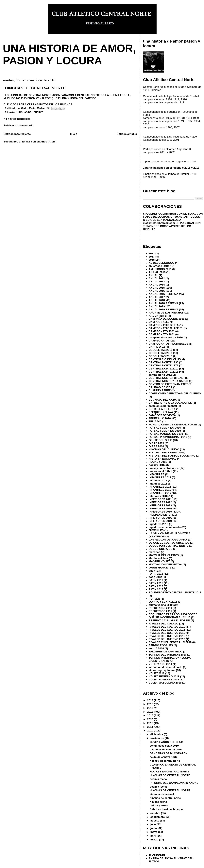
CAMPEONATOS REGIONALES (169, 344)
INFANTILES (157, 474)
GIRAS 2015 (156, 443)
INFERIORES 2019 (160, 521)
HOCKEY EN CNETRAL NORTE (170, 772)
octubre (156, 813)
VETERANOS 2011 (161, 664)
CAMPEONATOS (159, 341)
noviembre (158, 738)
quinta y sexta (159, 805)
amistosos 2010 (159, 266)
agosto (155, 821)
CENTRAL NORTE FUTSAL (166, 378)
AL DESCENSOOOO (162, 263)
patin (152, 571)
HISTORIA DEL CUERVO (164, 453)
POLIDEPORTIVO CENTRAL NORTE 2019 (175, 592)
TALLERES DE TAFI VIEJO (166, 652)
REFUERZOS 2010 (160, 608)
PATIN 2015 (156, 583)
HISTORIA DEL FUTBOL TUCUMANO (172, 456)
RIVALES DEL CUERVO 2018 (167, 636)
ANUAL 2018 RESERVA (164, 303)
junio (154, 828)
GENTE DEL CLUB (161, 440)
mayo (154, 832)
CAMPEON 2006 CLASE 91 (166, 328)
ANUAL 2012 (157, 278)
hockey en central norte (164, 468)
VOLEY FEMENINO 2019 (164, 676)
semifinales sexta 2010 (164, 746)
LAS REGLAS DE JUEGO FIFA (168, 540)
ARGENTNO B (158, 316)
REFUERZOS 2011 (160, 611)
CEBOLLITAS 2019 (161, 356)
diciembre (157, 734)
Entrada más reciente (17, 134)
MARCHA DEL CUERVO (164, 555)
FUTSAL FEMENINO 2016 (165, 428)
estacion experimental (163, 406)
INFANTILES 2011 (160, 477)
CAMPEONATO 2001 (162, 334)
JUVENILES (156, 530)
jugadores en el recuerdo (165, 527)
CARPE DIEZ (157, 347)
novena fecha (158, 802)
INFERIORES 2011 (160, 499)
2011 (151, 727)
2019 (151, 700)
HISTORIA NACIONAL (163, 459)
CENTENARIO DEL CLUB (165, 359)
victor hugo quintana (162, 670)
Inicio (74, 134)
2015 (152, 260)
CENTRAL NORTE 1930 (164, 362)
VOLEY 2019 (157, 673)
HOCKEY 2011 (158, 462)
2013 (152, 257)
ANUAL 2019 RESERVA (164, 309)
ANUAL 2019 (157, 306)
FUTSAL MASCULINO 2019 (166, 434)
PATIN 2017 (156, 589)
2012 (152, 254)
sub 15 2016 (156, 648)
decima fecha (158, 779)
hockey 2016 (157, 465)
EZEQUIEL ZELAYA (161, 412)
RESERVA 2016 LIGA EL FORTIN (169, 620)
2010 (151, 731)
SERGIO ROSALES (161, 645)
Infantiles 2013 (158, 484)
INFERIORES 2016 (160, 518)
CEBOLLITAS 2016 (161, 353)
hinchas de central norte (165, 798)
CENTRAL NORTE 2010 (164, 369)
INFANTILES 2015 (160, 487)
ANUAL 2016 (157, 291)
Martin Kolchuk (158, 558)
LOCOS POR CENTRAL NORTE (169, 546)
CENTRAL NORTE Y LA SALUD (169, 381)
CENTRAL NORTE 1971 (164, 365)
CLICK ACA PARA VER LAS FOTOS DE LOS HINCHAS (38, 104)
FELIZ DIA (155, 421)
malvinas (154, 552)
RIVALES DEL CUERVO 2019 (167, 639)
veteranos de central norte (166, 667)
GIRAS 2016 (156, 446)
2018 (151, 704)
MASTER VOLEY (159, 561)
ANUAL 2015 (157, 288)
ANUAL (153, 275)
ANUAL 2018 (157, 300)
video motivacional (162, 794)
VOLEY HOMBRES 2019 (164, 680)
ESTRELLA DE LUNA (162, 409)
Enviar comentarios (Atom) (39, 142)
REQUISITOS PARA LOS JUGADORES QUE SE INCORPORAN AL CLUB (173, 616)
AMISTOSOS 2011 (160, 269)
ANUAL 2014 (157, 285)
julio (154, 824)
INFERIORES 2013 (160, 505)
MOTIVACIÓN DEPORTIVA (165, 564)
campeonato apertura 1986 (166, 337)
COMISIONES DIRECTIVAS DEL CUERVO (175, 393)
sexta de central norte (164, 757)
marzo (155, 840)
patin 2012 (155, 577)
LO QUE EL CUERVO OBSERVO (169, 543)
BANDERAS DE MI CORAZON (169, 753)
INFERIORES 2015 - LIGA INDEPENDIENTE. (165, 513)
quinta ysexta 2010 (161, 605)
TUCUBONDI (157, 855)
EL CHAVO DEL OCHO (163, 400)
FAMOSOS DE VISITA (162, 415)
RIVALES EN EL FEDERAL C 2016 (170, 642)
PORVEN (154, 599)
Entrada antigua (127, 134)
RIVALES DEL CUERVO (164, 624)
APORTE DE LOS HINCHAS (166, 313)
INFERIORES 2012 (160, 502)
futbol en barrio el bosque (166, 809)
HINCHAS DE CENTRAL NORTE (170, 775)
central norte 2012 (160, 375)
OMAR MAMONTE (160, 568)
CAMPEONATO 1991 (162, 331)
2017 (151, 708)
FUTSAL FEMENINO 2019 (165, 431)
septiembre (158, 817)
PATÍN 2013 (156, 580)
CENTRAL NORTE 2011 (164, 372)
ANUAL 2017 (157, 297)
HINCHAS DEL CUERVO (30, 112)
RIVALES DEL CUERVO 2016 (167, 633)
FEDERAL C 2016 (160, 418)
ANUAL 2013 (157, 281)
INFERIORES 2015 (160, 508)
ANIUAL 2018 (157, 272)
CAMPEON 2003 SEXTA (164, 325)
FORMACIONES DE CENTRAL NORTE (173, 425)
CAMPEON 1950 (159, 322)
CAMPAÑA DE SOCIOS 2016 (167, 319)
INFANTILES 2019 (160, 493)
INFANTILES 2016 (160, 490)
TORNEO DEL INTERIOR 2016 (168, 655)
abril (154, 836)
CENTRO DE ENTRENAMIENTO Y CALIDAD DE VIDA (170, 386)
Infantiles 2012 (158, 481)
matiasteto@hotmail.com (159, 223)
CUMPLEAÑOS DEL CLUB (166, 742)
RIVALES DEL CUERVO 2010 (167, 627)
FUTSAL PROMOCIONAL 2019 (168, 437)
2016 (151, 712)
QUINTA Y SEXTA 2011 (163, 602)
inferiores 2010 (158, 496)
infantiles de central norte (166, 749)
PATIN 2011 (156, 574)
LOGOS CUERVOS (161, 549)
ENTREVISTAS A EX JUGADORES (170, 403)
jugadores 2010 (159, 524)
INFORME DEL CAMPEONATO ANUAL (174, 783)
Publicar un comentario (18, 125)
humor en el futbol (160, 471)
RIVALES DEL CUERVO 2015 (167, 630)
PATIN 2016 (156, 586)
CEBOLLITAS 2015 (161, 350)
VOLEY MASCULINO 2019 (165, 683)
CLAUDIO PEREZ (160, 390)
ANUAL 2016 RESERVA (164, 294)
